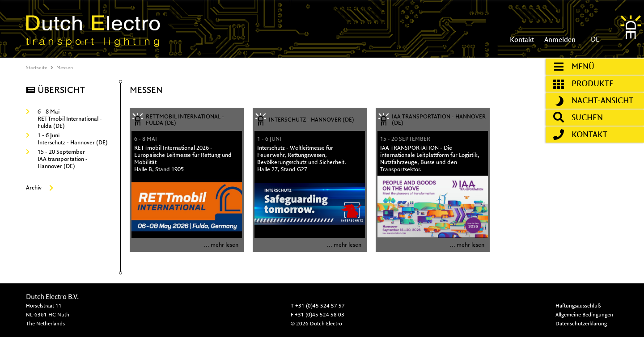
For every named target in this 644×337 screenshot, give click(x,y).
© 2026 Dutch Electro (316, 323)
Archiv (40, 188)
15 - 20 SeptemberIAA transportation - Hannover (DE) (57, 159)
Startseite (37, 67)
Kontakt (522, 40)
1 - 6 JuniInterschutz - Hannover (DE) (67, 139)
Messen (65, 67)
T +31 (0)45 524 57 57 (318, 305)
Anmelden (559, 40)
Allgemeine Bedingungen (584, 314)
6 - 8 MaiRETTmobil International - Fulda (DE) (64, 119)
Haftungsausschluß (578, 305)
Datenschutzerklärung (581, 323)
